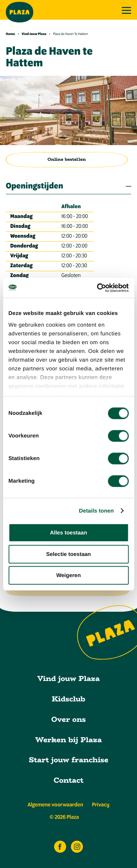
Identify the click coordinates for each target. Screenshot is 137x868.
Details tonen (96, 511)
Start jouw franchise (68, 760)
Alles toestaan (69, 533)
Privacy (101, 805)
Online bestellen (67, 159)
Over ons (68, 719)
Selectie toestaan (68, 554)
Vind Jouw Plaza (36, 34)
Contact (69, 780)
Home (12, 34)
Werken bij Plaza (69, 740)
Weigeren (68, 575)
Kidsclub (69, 699)
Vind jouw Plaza (68, 679)
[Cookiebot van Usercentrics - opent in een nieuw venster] (98, 288)
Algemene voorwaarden (55, 805)
